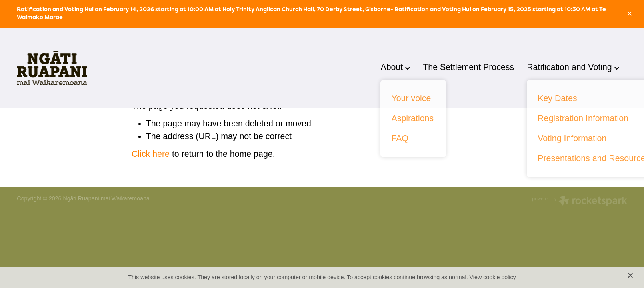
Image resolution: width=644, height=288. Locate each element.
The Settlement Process (468, 67)
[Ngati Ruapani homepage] (78, 68)
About (395, 67)
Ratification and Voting (573, 67)
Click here (151, 154)
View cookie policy (493, 277)
